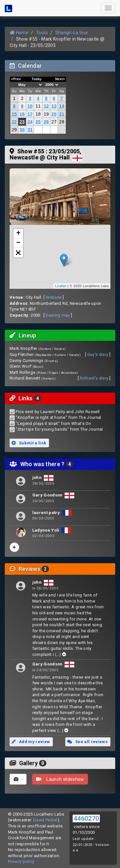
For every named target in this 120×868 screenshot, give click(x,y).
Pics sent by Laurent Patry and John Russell (58, 412)
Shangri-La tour (72, 33)
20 (54, 114)
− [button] (19, 243)
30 (22, 130)
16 (22, 114)
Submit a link (29, 443)
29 (14, 130)
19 (46, 114)
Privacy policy (21, 861)
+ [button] (19, 234)
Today (36, 79)
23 (22, 122)
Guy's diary (98, 354)
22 (14, 122)
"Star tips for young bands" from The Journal (59, 429)
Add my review (31, 742)
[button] (18, 253)
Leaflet (61, 286)
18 (38, 114)
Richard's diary (94, 378)
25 (38, 122)
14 (62, 106)
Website (54, 297)
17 (30, 114)
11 (38, 106)
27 (54, 122)
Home (19, 33)
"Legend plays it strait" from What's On (53, 423)
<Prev (16, 79)
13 (54, 106)
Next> (60, 79)
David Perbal (45, 820)
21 (62, 114)
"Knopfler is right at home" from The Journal (58, 417)
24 (30, 122)
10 (30, 106)
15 (14, 114)
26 (46, 122)
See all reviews (87, 742)
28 (62, 122)
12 (46, 106)
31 (30, 130)
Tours (42, 33)
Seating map (58, 315)
